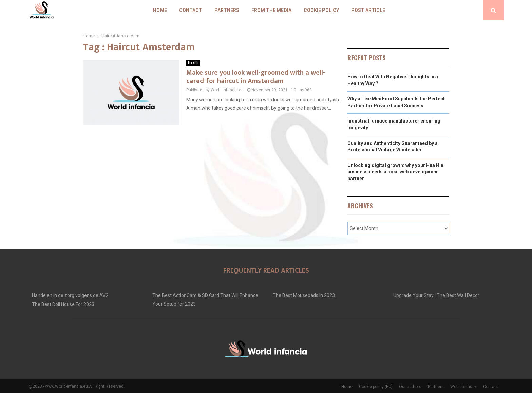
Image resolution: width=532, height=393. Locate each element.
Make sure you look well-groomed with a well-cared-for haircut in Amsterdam (256, 77)
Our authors (410, 387)
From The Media (271, 10)
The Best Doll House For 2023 (63, 304)
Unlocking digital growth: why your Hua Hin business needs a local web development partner (395, 172)
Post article (368, 10)
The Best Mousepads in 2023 (304, 295)
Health (193, 63)
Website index (463, 387)
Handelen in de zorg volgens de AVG (70, 295)
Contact (191, 10)
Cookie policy (321, 10)
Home (160, 10)
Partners (227, 10)
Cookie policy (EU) (376, 387)
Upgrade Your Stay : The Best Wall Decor (436, 295)
